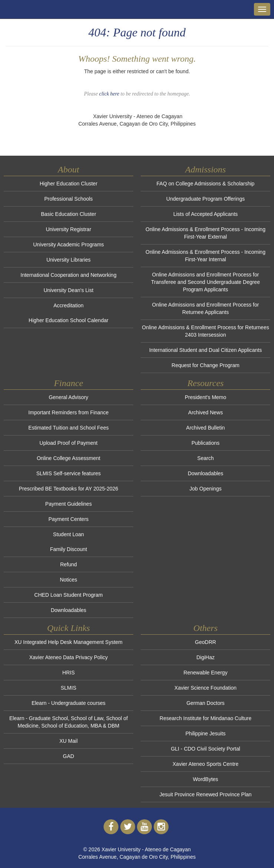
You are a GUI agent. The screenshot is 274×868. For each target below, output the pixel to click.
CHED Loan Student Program (68, 595)
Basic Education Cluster (68, 214)
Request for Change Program (205, 365)
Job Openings (205, 489)
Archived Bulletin (205, 428)
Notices (68, 580)
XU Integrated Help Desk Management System (68, 642)
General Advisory (68, 397)
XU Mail (68, 741)
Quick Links (68, 628)
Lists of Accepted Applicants (206, 214)
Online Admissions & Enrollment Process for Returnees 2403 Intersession (205, 331)
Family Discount (69, 549)
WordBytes (205, 779)
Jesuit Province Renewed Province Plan (205, 794)
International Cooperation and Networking (68, 275)
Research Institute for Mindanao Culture (205, 718)
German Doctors (205, 703)
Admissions (205, 169)
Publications (206, 443)
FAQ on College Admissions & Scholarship (206, 184)
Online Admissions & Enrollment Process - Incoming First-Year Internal (205, 256)
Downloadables (69, 610)
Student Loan (68, 534)
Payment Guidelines (68, 504)
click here (109, 94)
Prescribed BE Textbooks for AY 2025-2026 (69, 489)
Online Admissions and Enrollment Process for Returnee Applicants (206, 308)
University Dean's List (68, 290)
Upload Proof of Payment (68, 443)
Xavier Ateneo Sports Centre (205, 764)
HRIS (68, 673)
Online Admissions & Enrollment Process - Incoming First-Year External (205, 233)
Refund (68, 564)
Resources (206, 383)
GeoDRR (205, 642)
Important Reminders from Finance (68, 412)
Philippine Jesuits (205, 733)
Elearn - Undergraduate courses (68, 703)
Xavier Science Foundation (205, 688)
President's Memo (206, 397)
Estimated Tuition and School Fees (68, 428)
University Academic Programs (68, 244)
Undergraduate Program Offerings (205, 199)
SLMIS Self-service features (69, 473)
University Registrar (68, 229)
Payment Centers (68, 519)
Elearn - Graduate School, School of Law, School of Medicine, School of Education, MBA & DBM (68, 722)
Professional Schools (68, 199)
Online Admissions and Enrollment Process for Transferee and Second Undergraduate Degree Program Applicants (205, 282)
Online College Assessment (68, 458)
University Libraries (68, 260)
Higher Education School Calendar (68, 320)
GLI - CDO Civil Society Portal (205, 749)
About (68, 169)
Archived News (205, 412)
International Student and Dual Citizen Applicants (206, 350)
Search (205, 458)
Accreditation (68, 305)
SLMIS (68, 688)
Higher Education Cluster (69, 184)
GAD (68, 756)
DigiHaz (205, 657)
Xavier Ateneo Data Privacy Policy (69, 657)
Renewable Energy (205, 673)
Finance (68, 383)
